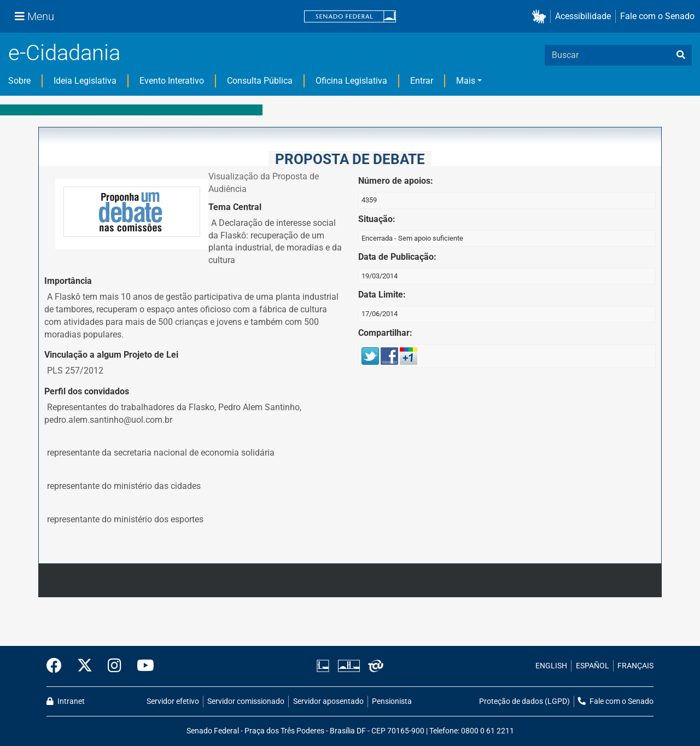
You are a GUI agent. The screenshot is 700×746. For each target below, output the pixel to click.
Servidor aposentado (328, 701)
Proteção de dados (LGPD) (524, 701)
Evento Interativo (172, 81)
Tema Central (235, 207)
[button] (541, 17)
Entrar (422, 81)
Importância (68, 281)
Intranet (66, 701)
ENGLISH (551, 666)
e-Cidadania (64, 53)
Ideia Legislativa (85, 81)
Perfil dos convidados (87, 391)
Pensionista (392, 701)
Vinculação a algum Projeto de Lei (111, 355)
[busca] (681, 55)
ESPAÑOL (593, 666)
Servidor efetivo (173, 701)
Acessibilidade (583, 16)
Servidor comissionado (246, 701)
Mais (466, 81)
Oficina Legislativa (351, 81)
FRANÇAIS (635, 666)
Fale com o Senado (657, 16)
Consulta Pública (260, 81)
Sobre (19, 81)
